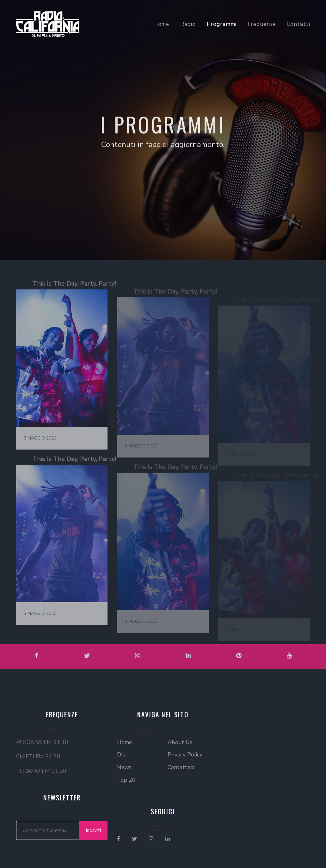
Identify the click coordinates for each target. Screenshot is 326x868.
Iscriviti (93, 830)
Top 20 (126, 780)
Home (161, 24)
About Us (180, 742)
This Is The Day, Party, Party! (74, 294)
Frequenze (262, 24)
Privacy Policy (185, 755)
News (124, 767)
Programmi (222, 24)
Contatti (298, 24)
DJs (121, 755)
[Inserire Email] (48, 830)
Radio (188, 24)
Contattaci (181, 767)
